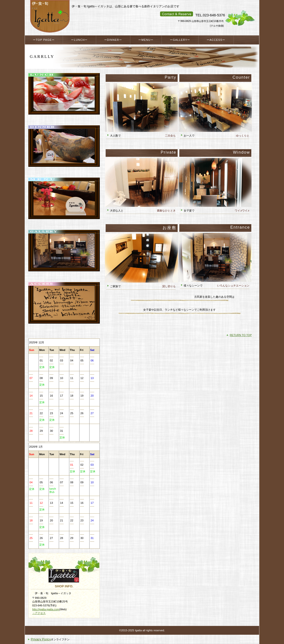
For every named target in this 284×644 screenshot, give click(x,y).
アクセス (64, 308)
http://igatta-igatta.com (46, 609)
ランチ (64, 99)
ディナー (64, 151)
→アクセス (39, 613)
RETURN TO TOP (241, 335)
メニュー (64, 203)
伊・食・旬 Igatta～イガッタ (50, 16)
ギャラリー (64, 255)
